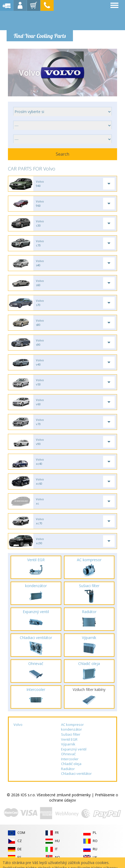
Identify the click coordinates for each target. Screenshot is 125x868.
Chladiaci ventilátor (76, 773)
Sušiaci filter (71, 734)
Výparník (68, 744)
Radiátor (68, 769)
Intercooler (70, 759)
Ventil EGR (69, 739)
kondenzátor (71, 729)
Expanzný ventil (74, 749)
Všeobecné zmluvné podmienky (64, 795)
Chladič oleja (71, 764)
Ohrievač (68, 754)
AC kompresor (72, 725)
